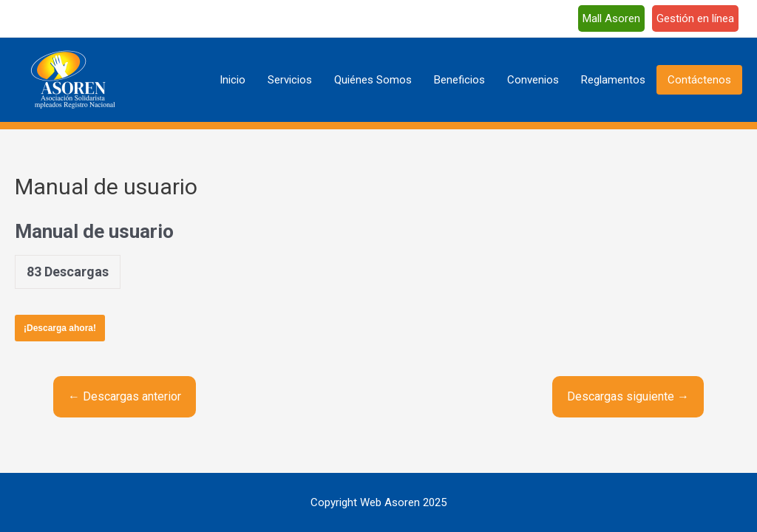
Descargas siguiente (628, 396)
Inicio (232, 80)
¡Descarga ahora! (60, 328)
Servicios (290, 80)
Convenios (533, 80)
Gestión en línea (695, 18)
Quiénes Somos (373, 80)
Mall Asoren (611, 18)
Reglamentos (613, 80)
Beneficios (459, 80)
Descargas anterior (125, 396)
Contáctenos (699, 80)
